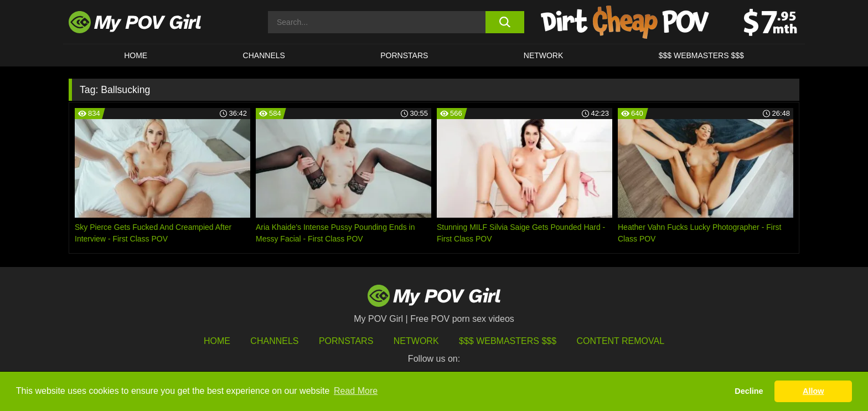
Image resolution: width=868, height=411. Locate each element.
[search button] (505, 22)
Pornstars (404, 55)
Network (544, 55)
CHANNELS (264, 55)
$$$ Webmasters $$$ (508, 341)
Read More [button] (356, 391)
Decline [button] (749, 391)
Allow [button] (813, 391)
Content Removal (621, 341)
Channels (274, 341)
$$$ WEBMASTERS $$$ (701, 55)
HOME (136, 55)
